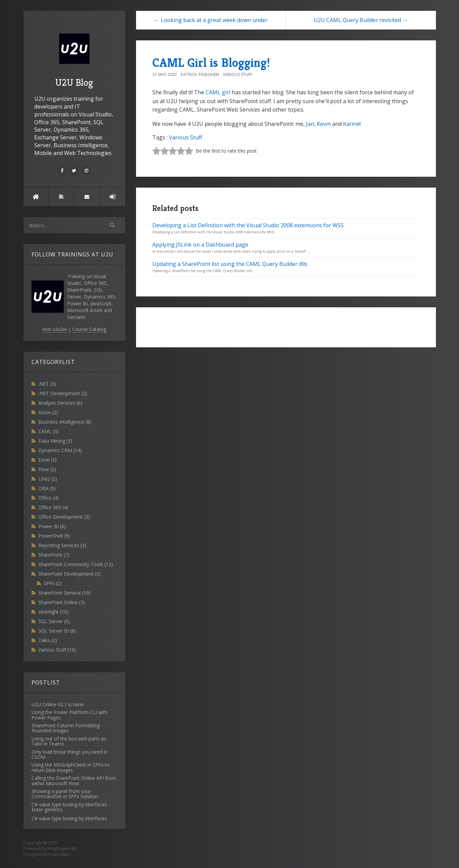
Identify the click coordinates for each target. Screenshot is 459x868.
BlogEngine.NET (62, 848)
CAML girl (218, 92)
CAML (49, 431)
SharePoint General (64, 593)
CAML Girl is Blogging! (211, 63)
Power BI (52, 526)
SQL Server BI (57, 631)
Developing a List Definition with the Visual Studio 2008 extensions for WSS (248, 225)
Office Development (64, 517)
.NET (47, 384)
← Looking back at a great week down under (211, 20)
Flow (47, 469)
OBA (47, 488)
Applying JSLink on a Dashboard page (200, 245)
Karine (351, 124)
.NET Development (63, 393)
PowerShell (54, 536)
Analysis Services (60, 403)
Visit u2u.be (54, 329)
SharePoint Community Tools (76, 564)
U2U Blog (74, 58)
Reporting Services (62, 545)
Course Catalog (89, 329)
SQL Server (54, 621)
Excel (47, 460)
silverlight (53, 612)
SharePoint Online (62, 602)
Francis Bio (59, 854)
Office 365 (53, 507)
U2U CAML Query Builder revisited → (361, 20)
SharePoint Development (70, 574)
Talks (48, 640)
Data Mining (55, 441)
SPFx (53, 583)
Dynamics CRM (60, 450)
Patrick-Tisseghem (200, 74)
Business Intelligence (65, 422)
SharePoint (54, 555)
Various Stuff (57, 650)
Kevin (324, 124)
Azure (48, 412)
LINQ (48, 479)
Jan (310, 124)
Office (49, 498)
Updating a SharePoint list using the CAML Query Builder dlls (230, 264)
